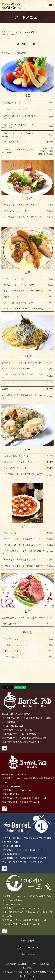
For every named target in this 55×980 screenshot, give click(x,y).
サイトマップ (28, 954)
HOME (4, 32)
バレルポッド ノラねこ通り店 (25, 32)
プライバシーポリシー (28, 948)
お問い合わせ (28, 941)
